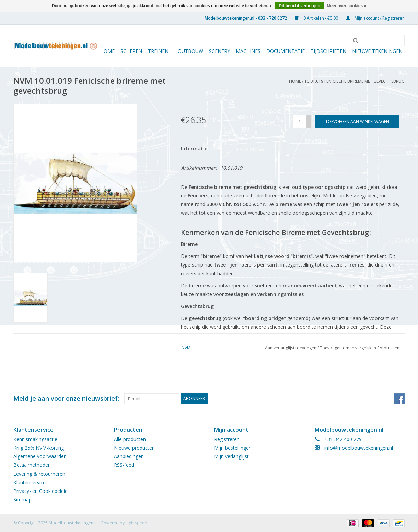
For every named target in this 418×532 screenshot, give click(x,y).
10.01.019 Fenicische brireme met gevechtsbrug (355, 81)
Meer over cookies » (346, 6)
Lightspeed (136, 523)
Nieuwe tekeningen (377, 51)
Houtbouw (189, 51)
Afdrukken (390, 348)
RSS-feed (124, 465)
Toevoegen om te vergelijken (349, 348)
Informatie (194, 149)
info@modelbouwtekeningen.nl (359, 448)
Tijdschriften (328, 51)
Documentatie (286, 51)
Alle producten (130, 439)
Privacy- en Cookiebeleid (40, 491)
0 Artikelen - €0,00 (317, 18)
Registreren (227, 439)
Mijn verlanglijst (231, 456)
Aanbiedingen (129, 456)
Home (107, 51)
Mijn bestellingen (233, 448)
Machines (248, 51)
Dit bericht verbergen (299, 6)
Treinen (158, 51)
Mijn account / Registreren (375, 18)
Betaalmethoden (32, 465)
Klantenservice (30, 482)
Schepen (131, 51)
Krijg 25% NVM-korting (39, 448)
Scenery (219, 51)
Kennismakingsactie (35, 439)
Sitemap (22, 500)
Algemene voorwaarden (40, 456)
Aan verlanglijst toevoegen (291, 348)
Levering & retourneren (39, 474)
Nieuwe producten (134, 448)
